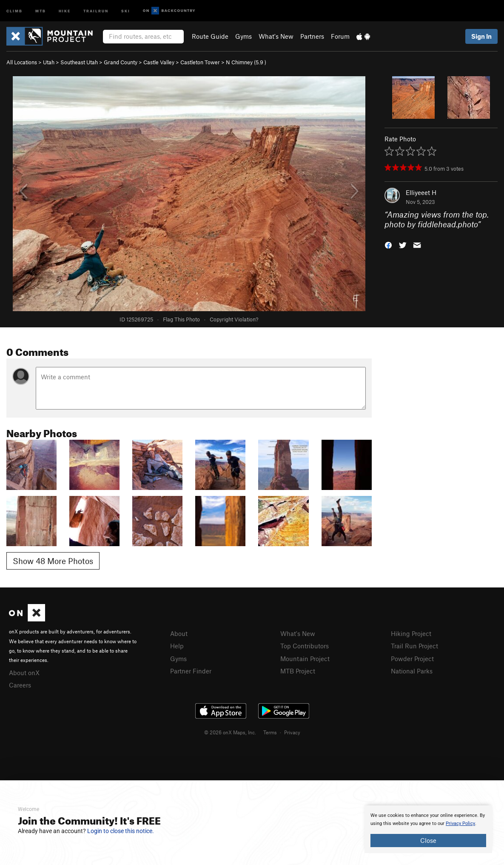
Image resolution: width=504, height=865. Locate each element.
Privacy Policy (460, 823)
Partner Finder (191, 671)
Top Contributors (305, 646)
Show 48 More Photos (53, 561)
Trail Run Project (414, 646)
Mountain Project (305, 659)
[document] (428, 829)
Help (177, 646)
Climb (14, 10)
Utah (49, 62)
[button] (388, 244)
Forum (340, 36)
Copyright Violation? (234, 319)
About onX (24, 673)
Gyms (243, 36)
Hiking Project (411, 633)
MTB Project (298, 671)
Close (428, 840)
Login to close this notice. (121, 831)
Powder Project (412, 659)
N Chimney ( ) (246, 62)
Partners (312, 36)
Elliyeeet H (421, 192)
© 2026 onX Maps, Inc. (230, 732)
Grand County (121, 62)
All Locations (22, 62)
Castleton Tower (200, 62)
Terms (270, 732)
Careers (20, 685)
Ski (126, 10)
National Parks (412, 671)
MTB (41, 10)
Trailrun (96, 10)
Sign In (481, 36)
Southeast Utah (79, 62)
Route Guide (210, 36)
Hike (65, 10)
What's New (276, 36)
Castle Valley (159, 62)
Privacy (292, 732)
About (179, 633)
